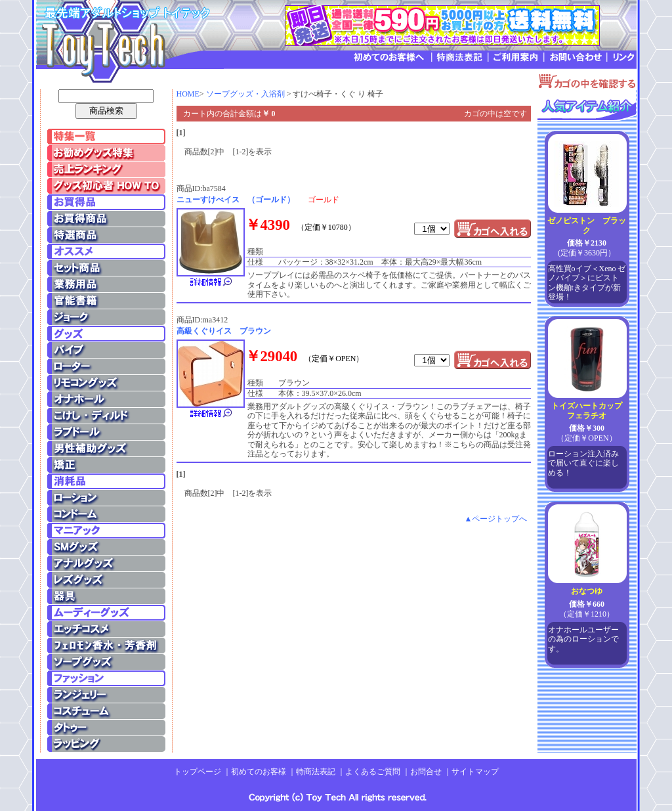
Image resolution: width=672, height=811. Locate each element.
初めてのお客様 (259, 772)
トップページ (198, 772)
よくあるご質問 (373, 772)
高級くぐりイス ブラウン (224, 331)
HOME (188, 94)
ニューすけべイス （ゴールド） (236, 200)
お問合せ (426, 772)
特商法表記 (316, 772)
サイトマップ (475, 772)
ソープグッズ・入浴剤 (245, 94)
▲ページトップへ (496, 519)
